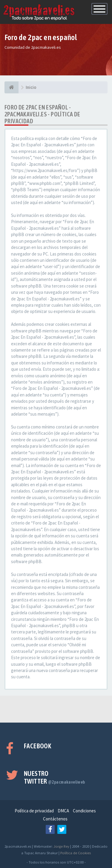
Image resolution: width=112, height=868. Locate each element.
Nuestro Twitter (55, 777)
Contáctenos (55, 819)
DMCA (63, 811)
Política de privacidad (34, 811)
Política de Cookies (76, 853)
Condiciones (84, 811)
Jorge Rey (61, 846)
